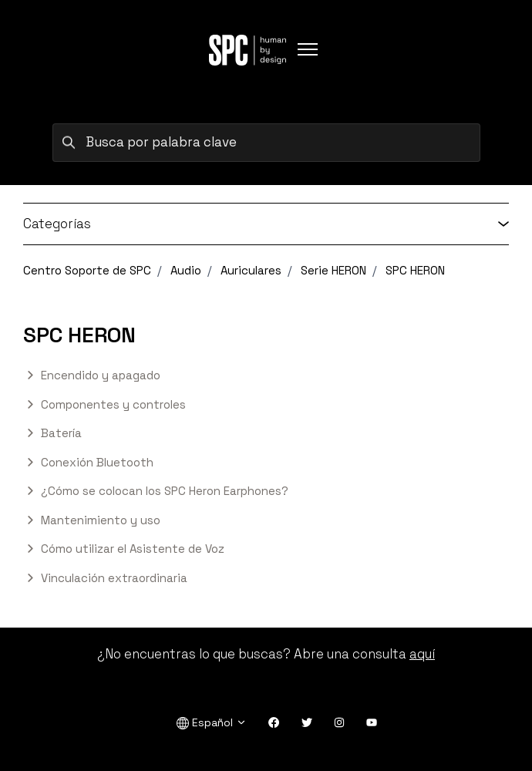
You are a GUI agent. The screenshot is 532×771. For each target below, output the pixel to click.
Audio (186, 270)
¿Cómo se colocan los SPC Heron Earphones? (165, 491)
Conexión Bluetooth (97, 462)
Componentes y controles (113, 404)
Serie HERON (333, 270)
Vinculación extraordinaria (114, 578)
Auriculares (251, 270)
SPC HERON (415, 270)
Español (212, 723)
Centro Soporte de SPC (87, 270)
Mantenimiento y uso (101, 520)
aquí (422, 654)
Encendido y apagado (101, 375)
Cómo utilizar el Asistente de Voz (133, 549)
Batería (61, 433)
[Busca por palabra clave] (266, 143)
